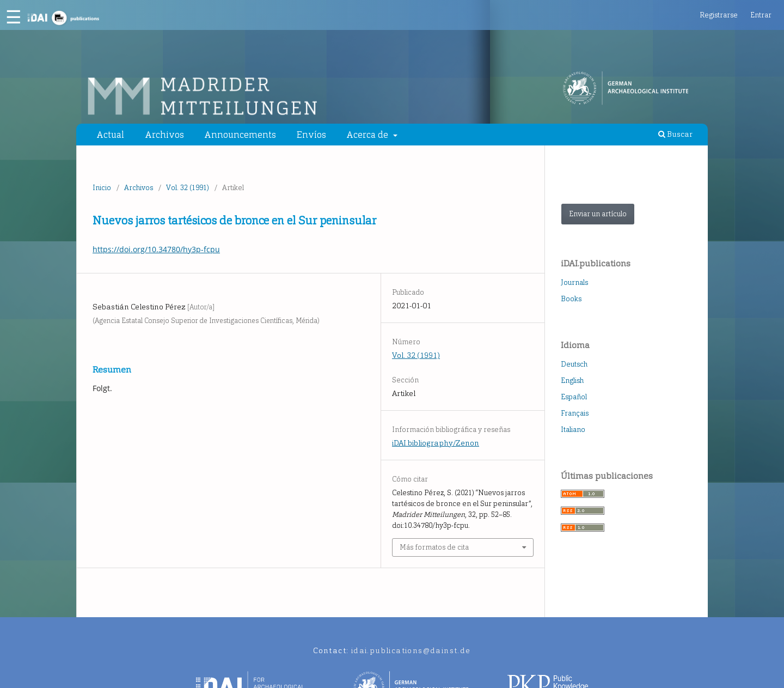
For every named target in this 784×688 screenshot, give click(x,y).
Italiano (573, 430)
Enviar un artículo (598, 214)
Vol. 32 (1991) (188, 188)
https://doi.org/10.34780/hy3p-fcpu (156, 249)
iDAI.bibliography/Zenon (436, 443)
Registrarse (719, 15)
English (572, 380)
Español (574, 397)
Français (575, 413)
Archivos (164, 135)
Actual (110, 135)
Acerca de (368, 135)
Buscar (675, 134)
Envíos (311, 135)
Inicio (102, 188)
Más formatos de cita (434, 547)
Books (571, 299)
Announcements (240, 135)
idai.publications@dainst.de (411, 651)
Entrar (761, 15)
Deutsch (574, 364)
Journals (574, 282)
